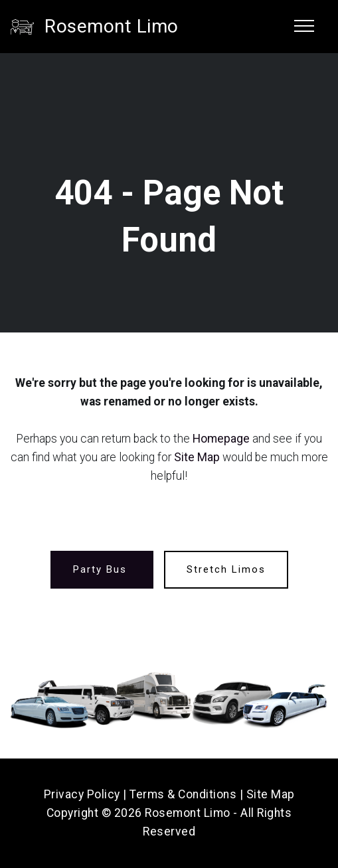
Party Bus (102, 569)
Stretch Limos (226, 569)
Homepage (221, 439)
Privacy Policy (82, 794)
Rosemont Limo (112, 26)
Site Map (197, 457)
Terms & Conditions (183, 794)
